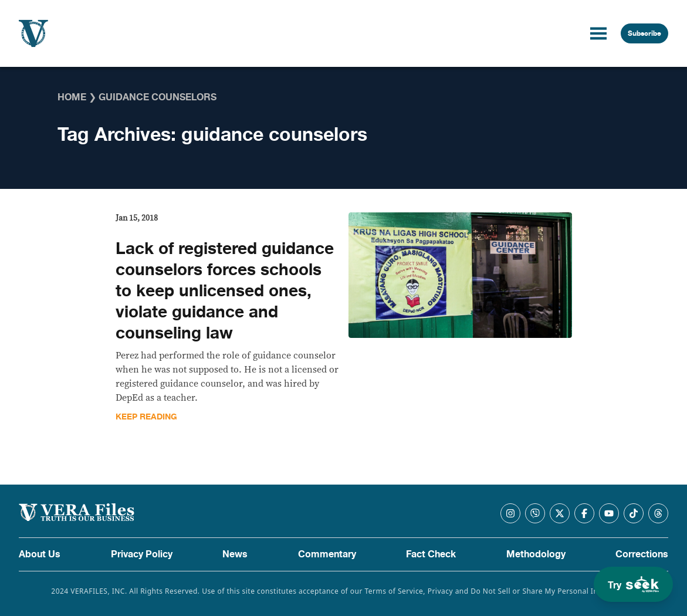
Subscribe (644, 33)
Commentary (327, 554)
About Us (40, 554)
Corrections (642, 554)
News (235, 554)
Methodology (536, 554)
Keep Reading (146, 417)
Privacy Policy (142, 554)
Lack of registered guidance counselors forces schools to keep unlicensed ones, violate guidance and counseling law (225, 291)
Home (72, 97)
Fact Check (431, 554)
